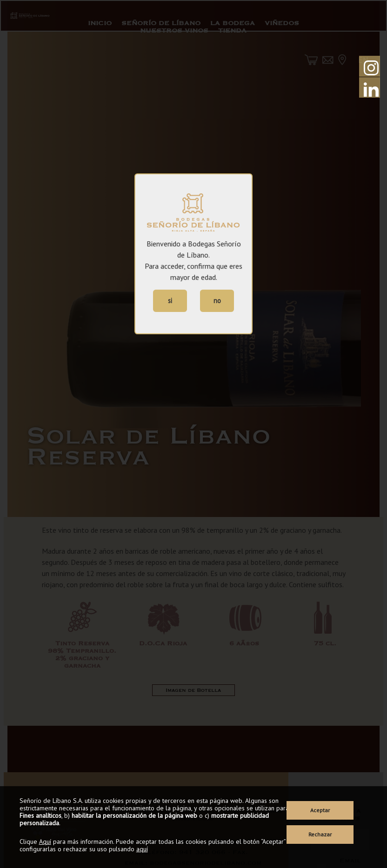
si (170, 301)
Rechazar (320, 834)
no (217, 301)
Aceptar (320, 810)
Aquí (45, 841)
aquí (142, 849)
